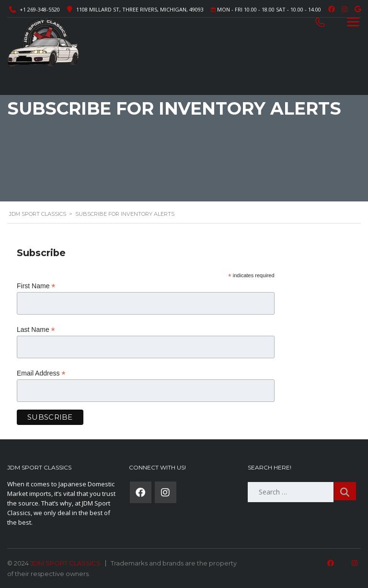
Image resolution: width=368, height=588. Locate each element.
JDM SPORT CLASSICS (65, 563)
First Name (36, 286)
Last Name (36, 330)
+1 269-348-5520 (40, 9)
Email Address (41, 373)
